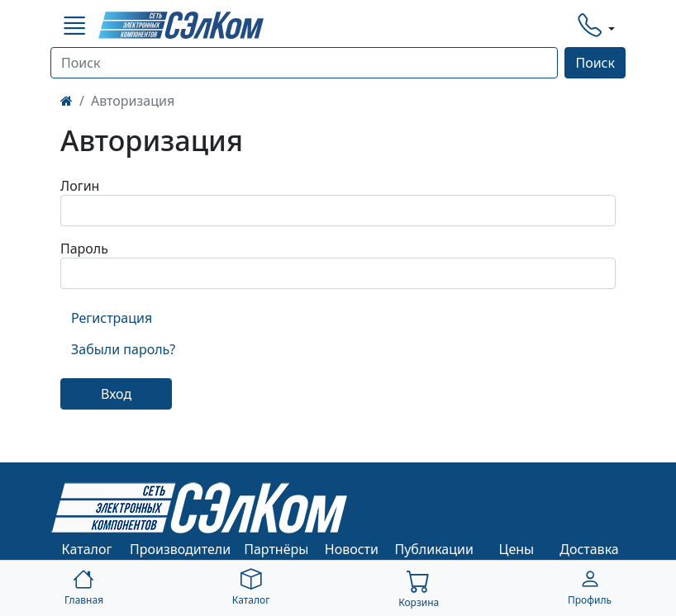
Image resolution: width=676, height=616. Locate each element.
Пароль (84, 249)
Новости (352, 549)
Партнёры (276, 549)
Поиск (595, 63)
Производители (180, 549)
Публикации (434, 549)
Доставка (589, 549)
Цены (517, 549)
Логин (80, 186)
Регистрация (112, 318)
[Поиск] (304, 63)
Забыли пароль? (123, 349)
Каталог (87, 549)
